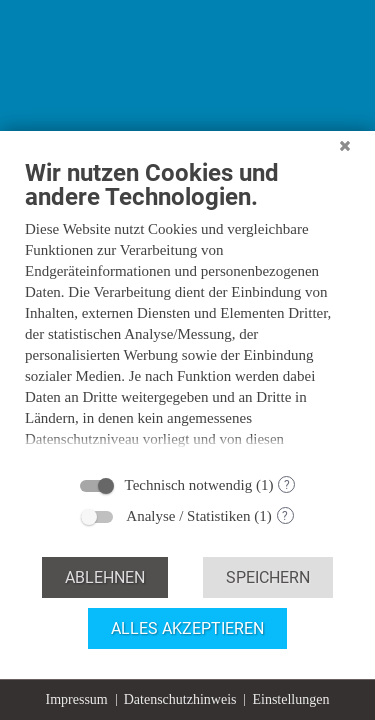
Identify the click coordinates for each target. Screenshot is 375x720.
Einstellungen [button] (290, 699)
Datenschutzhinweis (180, 699)
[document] (187, 317)
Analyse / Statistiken (188, 516)
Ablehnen (105, 577)
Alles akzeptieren (187, 628)
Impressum (77, 699)
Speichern (268, 577)
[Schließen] (345, 159)
